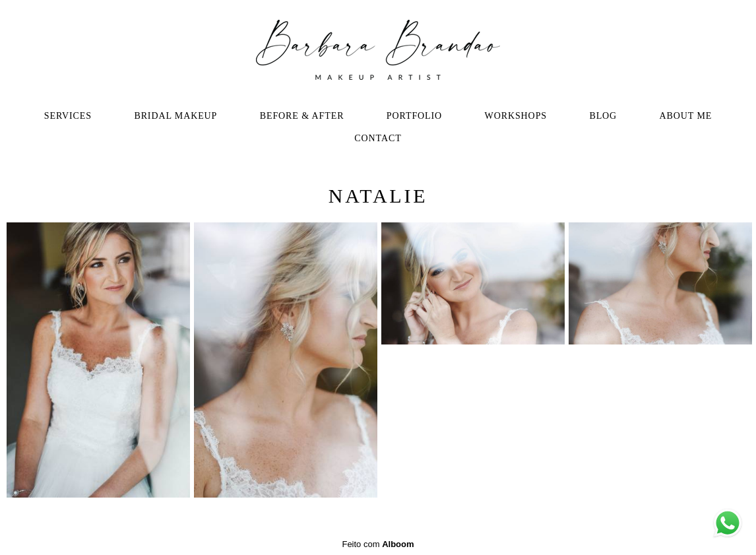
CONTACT (378, 138)
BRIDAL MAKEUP (175, 116)
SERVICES (68, 116)
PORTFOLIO (414, 116)
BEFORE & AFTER (302, 116)
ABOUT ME (686, 116)
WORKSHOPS (516, 116)
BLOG (603, 116)
